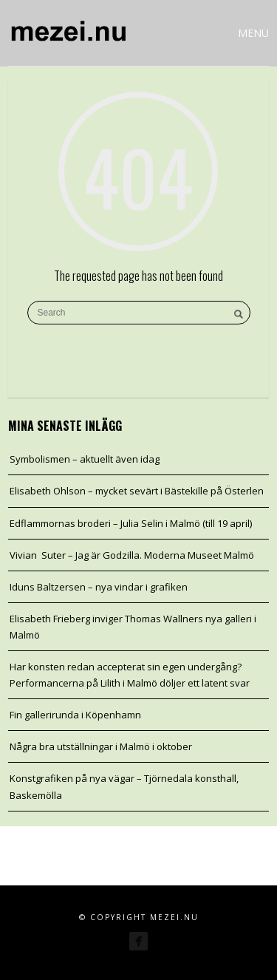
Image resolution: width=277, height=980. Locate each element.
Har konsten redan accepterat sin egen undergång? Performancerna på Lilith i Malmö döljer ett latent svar (130, 675)
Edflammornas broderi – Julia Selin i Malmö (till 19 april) (131, 523)
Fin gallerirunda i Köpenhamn (75, 715)
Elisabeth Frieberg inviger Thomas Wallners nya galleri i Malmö (133, 627)
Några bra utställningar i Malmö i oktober (101, 746)
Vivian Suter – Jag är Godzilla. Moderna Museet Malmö (132, 555)
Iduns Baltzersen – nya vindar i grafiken (99, 587)
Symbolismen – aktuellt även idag (85, 459)
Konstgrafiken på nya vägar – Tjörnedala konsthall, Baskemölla (124, 786)
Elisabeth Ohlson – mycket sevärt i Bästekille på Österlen (137, 491)
